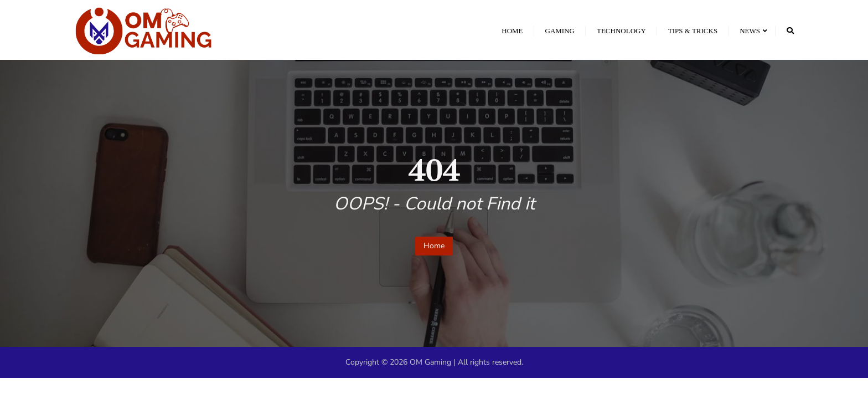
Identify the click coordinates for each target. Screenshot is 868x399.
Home (434, 246)
